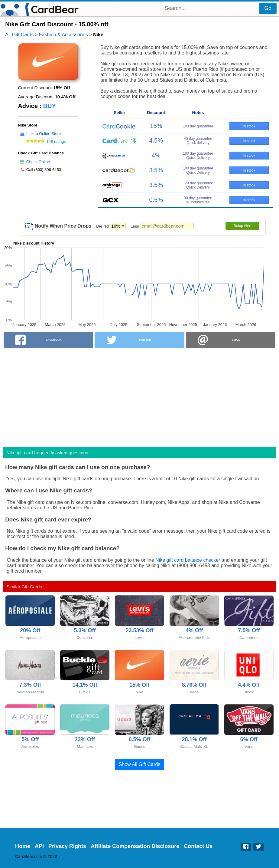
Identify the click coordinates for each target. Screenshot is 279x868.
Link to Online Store (44, 134)
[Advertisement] (139, 396)
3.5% (156, 170)
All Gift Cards (19, 35)
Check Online (38, 162)
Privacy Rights (67, 846)
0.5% (156, 200)
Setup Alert (243, 226)
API (39, 846)
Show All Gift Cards (140, 764)
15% (156, 126)
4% (156, 155)
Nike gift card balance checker (188, 560)
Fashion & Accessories (63, 35)
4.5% (156, 140)
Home (23, 846)
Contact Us (198, 846)
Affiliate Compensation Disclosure (135, 846)
